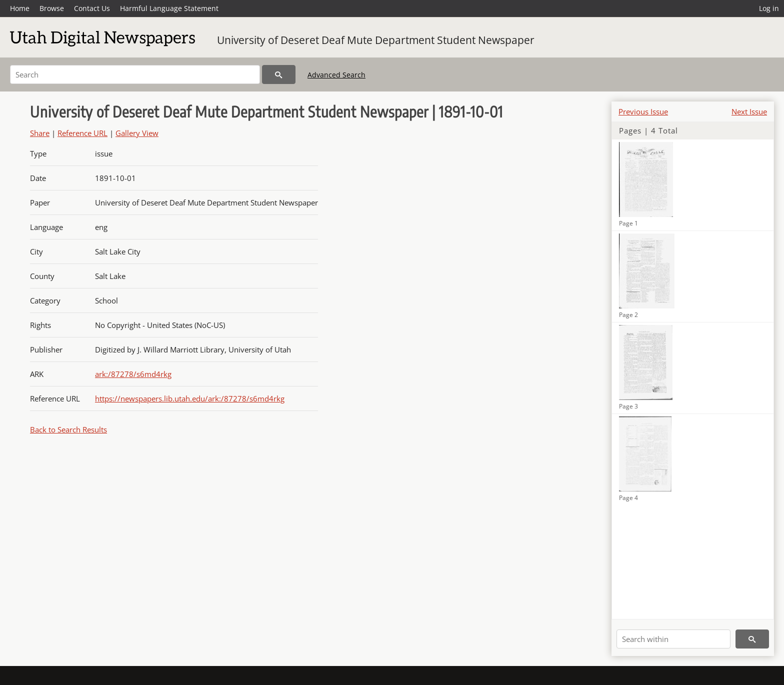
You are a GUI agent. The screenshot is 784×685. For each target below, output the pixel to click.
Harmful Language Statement (169, 8)
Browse (52, 8)
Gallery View (137, 133)
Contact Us (92, 8)
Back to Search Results (68, 429)
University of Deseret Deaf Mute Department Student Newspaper (376, 40)
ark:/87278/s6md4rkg (133, 374)
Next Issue (749, 111)
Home (20, 8)
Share (40, 133)
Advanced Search (336, 75)
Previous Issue (643, 111)
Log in (769, 8)
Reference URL (82, 133)
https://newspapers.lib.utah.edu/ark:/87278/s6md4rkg (190, 398)
